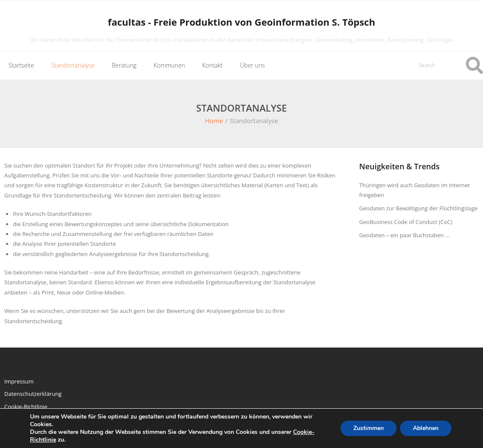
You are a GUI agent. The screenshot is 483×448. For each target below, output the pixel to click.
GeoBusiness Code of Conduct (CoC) (406, 222)
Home (214, 121)
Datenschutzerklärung (33, 394)
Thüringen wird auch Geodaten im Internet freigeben (415, 190)
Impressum (19, 381)
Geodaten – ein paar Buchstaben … (404, 235)
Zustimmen (369, 428)
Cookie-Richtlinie (26, 407)
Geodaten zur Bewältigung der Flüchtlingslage (419, 208)
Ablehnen (426, 428)
